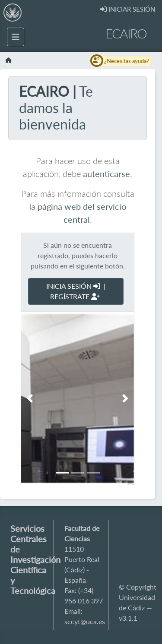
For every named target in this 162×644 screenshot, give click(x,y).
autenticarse (106, 174)
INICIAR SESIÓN (128, 9)
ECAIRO (126, 33)
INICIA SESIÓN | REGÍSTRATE (76, 291)
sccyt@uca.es (85, 621)
